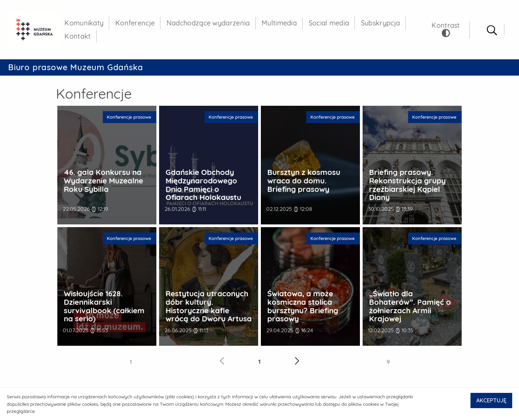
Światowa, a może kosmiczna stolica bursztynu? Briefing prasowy (303, 307)
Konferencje (137, 24)
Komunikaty (86, 24)
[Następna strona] (297, 363)
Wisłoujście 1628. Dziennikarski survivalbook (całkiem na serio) (104, 307)
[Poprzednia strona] (222, 363)
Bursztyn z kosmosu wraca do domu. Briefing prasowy (304, 182)
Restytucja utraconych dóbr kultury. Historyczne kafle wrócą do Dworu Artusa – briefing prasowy (209, 311)
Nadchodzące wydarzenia (210, 24)
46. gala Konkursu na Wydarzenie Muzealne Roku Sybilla (103, 182)
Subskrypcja (382, 24)
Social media (330, 24)
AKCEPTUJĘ (491, 400)
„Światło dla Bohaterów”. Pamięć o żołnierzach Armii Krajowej (410, 307)
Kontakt (79, 37)
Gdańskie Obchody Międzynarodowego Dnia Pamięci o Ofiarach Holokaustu (203, 186)
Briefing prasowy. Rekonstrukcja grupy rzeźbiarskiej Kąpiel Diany (407, 186)
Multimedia (281, 24)
